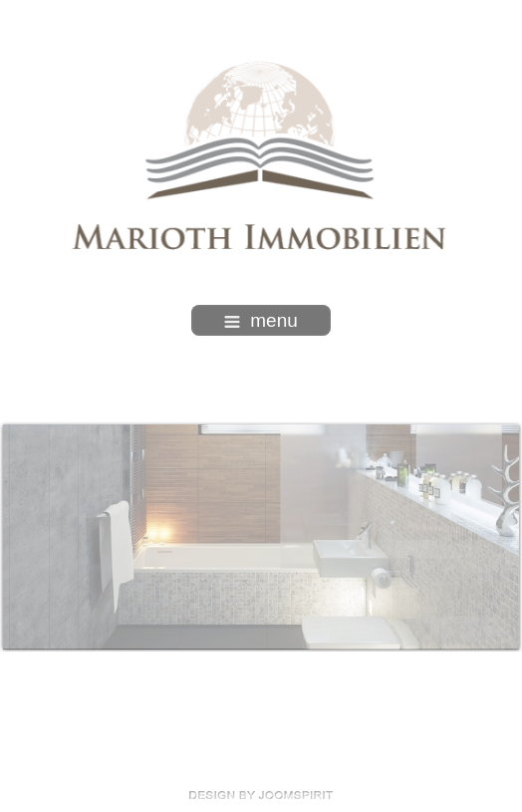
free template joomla (261, 795)
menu (261, 320)
